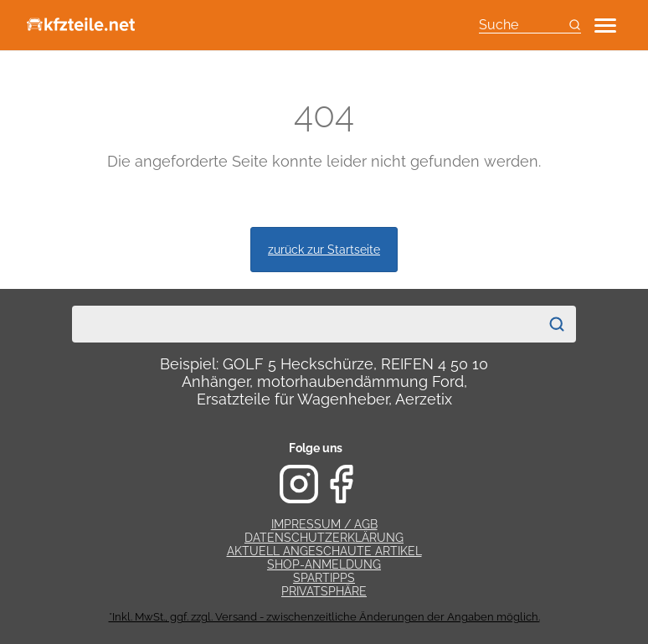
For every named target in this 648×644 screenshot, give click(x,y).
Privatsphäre (324, 591)
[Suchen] (557, 324)
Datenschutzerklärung (324, 538)
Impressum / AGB (324, 524)
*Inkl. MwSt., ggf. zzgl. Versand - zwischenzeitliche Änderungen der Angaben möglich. (324, 617)
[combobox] (306, 324)
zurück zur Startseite (324, 249)
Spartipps (324, 578)
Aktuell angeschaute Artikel (324, 551)
